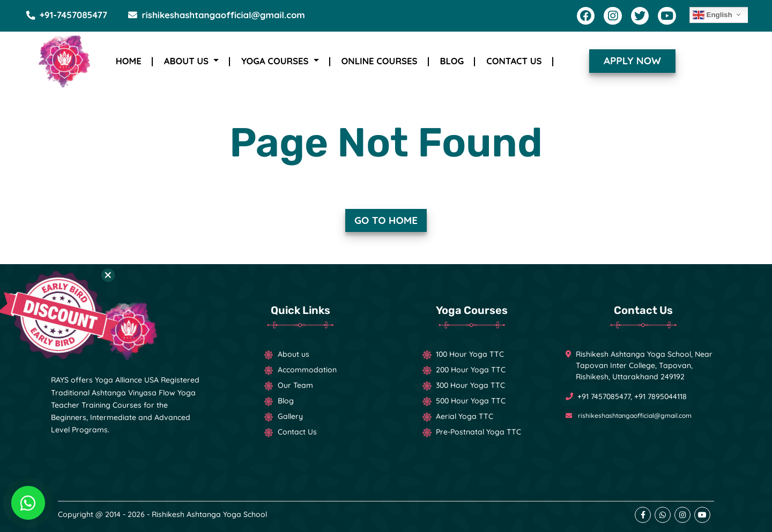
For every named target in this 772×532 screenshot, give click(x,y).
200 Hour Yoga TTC (471, 370)
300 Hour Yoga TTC (470, 385)
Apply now (632, 61)
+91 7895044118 (660, 396)
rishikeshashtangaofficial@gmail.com (217, 15)
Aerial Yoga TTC (465, 416)
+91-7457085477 (66, 15)
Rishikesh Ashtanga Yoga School (209, 514)
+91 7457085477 (604, 396)
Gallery (290, 416)
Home (129, 61)
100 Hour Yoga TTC (470, 354)
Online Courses (380, 61)
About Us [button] (188, 61)
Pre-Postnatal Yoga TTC (478, 432)
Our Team (295, 385)
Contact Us (514, 61)
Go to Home (386, 220)
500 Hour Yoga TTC (471, 401)
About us (294, 354)
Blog (452, 61)
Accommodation (307, 370)
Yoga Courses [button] (276, 61)
